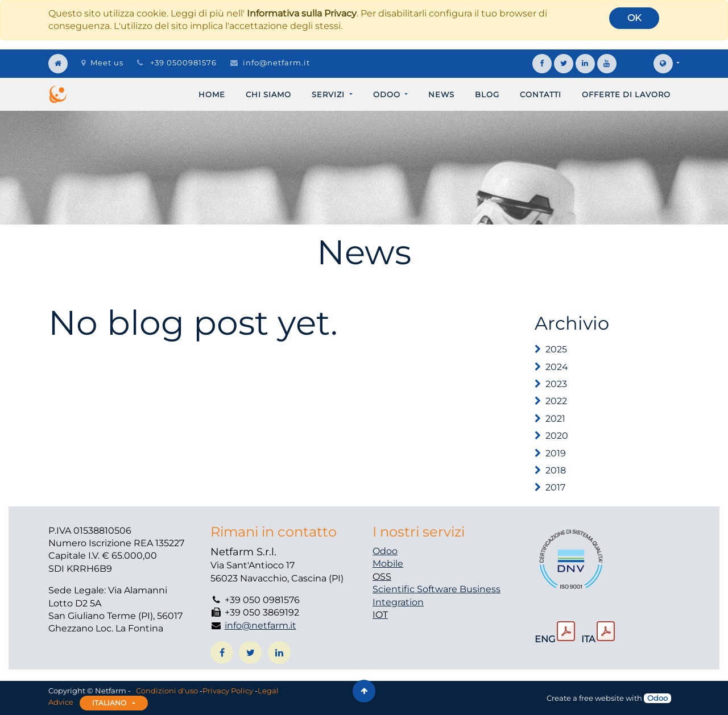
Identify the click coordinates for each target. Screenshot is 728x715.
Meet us (102, 63)
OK (634, 18)
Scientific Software (416, 589)
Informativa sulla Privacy (302, 13)
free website (601, 698)
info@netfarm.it (276, 63)
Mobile (388, 564)
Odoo (385, 551)
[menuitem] (212, 94)
